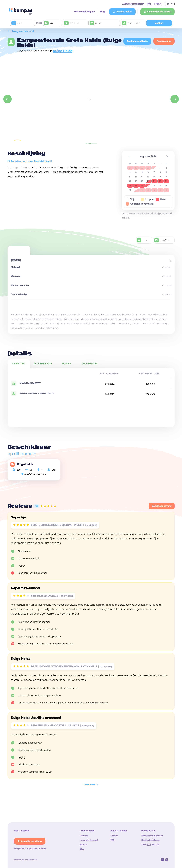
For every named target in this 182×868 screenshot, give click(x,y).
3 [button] (130, 172)
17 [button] (130, 181)
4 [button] (136, 172)
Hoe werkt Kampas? (84, 12)
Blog (102, 12)
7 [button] (154, 172)
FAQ (149, 4)
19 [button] (142, 181)
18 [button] (136, 181)
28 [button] (154, 186)
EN (158, 845)
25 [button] (136, 186)
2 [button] (166, 168)
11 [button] (136, 177)
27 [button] (148, 186)
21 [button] (154, 181)
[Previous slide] (8, 99)
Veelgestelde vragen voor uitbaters (30, 849)
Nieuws (83, 845)
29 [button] (160, 186)
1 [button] (160, 168)
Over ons (84, 836)
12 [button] (142, 177)
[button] (130, 156)
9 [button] (166, 172)
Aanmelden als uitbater (133, 4)
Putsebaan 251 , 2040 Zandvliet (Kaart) (30, 161)
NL (148, 845)
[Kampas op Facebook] (163, 860)
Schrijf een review (162, 506)
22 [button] (160, 181)
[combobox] (147, 240)
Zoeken (159, 23)
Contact (158, 4)
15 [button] (160, 177)
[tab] (86, 143)
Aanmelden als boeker (157, 12)
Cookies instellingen (151, 840)
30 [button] (166, 186)
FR (153, 845)
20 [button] (148, 181)
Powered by (25, 860)
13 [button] (148, 177)
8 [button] (160, 172)
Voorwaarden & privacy (152, 836)
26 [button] (142, 186)
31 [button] (130, 190)
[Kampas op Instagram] (167, 860)
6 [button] (148, 172)
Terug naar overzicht (21, 31)
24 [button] (130, 186)
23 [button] (166, 181)
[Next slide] (175, 99)
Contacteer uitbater (137, 41)
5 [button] (142, 172)
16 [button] (166, 177)
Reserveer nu (164, 41)
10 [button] (130, 177)
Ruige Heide (63, 51)
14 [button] (154, 177)
